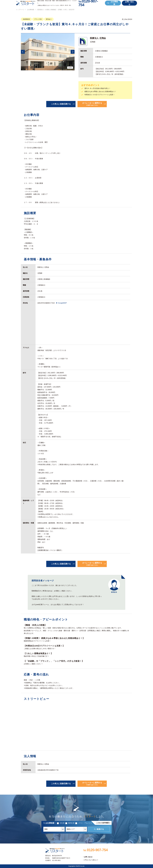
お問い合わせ (88, 857)
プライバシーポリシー (91, 860)
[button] (23, 52)
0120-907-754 (95, 850)
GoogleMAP (62, 303)
